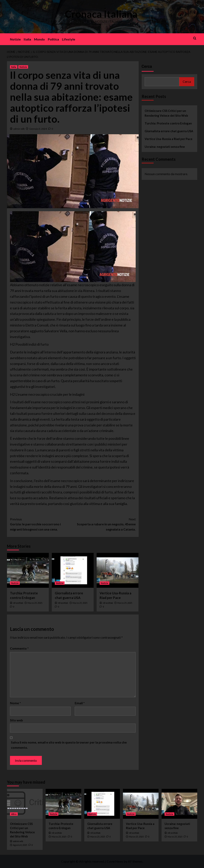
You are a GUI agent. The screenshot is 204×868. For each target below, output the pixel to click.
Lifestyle (69, 39)
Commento (19, 648)
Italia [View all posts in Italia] (14, 67)
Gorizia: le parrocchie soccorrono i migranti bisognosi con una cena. (41, 524)
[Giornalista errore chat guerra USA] (73, 570)
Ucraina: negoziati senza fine (165, 147)
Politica (53, 39)
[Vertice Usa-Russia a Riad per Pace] (118, 570)
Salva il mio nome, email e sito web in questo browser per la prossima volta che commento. (69, 745)
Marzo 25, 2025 (35, 603)
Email (80, 703)
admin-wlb (19, 129)
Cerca (147, 66)
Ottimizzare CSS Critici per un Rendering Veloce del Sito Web (166, 113)
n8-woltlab (18, 603)
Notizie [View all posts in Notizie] (23, 67)
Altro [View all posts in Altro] (14, 814)
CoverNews (115, 861)
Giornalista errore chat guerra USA (169, 131)
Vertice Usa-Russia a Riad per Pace (169, 139)
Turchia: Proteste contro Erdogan (168, 123)
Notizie (15, 39)
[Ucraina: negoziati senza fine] (179, 804)
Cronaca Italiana (101, 14)
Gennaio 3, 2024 (38, 129)
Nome (15, 703)
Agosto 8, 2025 (20, 845)
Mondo (39, 39)
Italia (27, 39)
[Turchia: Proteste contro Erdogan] (28, 570)
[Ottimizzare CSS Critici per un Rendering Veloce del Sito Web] (25, 804)
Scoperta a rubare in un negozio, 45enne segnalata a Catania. (104, 524)
